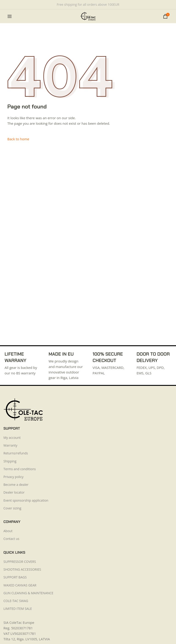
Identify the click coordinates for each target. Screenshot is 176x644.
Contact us (11, 539)
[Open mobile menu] (10, 16)
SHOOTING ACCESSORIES (22, 569)
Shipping (10, 461)
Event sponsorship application (26, 500)
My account (12, 438)
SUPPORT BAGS (15, 577)
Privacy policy (14, 477)
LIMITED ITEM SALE (18, 609)
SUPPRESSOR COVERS (20, 562)
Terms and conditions (20, 469)
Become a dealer (16, 485)
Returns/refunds (16, 453)
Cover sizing (12, 508)
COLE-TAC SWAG (16, 601)
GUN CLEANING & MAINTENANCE (28, 593)
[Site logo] (88, 16)
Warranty (10, 445)
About (8, 531)
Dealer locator (14, 492)
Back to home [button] (18, 139)
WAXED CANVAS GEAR (20, 585)
